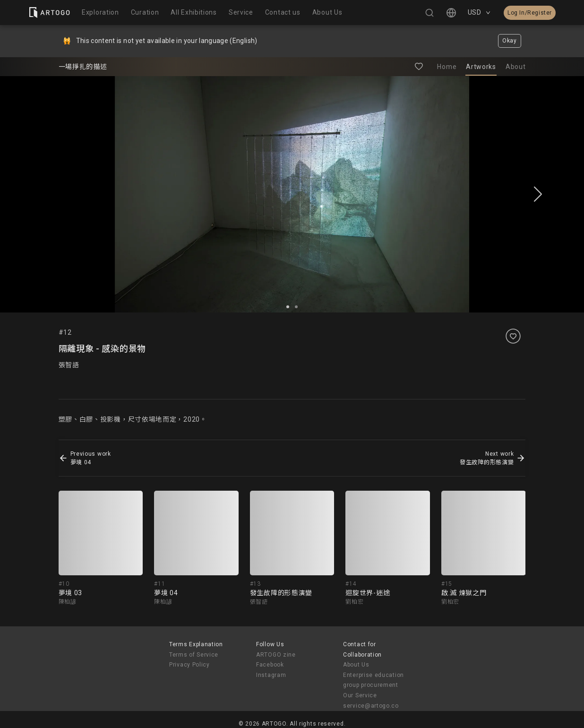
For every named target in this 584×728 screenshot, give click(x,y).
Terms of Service (194, 655)
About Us (356, 665)
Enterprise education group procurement (374, 680)
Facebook (270, 665)
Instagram (271, 675)
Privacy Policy (189, 665)
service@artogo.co (371, 706)
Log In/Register (530, 13)
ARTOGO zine (276, 655)
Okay (510, 41)
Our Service (360, 695)
